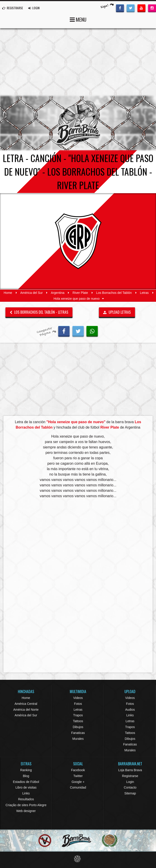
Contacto (130, 787)
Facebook (78, 770)
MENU (78, 19)
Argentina (58, 293)
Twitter (78, 776)
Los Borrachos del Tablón (114, 293)
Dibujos (78, 727)
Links (130, 715)
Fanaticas (78, 733)
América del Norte (26, 710)
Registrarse (130, 776)
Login (130, 782)
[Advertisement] (78, 62)
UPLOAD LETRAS (117, 312)
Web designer (26, 811)
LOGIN (34, 8)
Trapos (78, 715)
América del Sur (32, 293)
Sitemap (130, 793)
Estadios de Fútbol (26, 782)
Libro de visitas (26, 787)
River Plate (80, 293)
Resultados (26, 799)
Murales (78, 739)
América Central (26, 704)
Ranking (26, 770)
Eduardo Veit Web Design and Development (78, 859)
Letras (144, 293)
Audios (130, 710)
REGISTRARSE (13, 8)
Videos (78, 698)
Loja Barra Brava (130, 770)
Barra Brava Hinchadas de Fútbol (78, 123)
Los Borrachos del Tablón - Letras (39, 312)
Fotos (78, 704)
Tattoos (78, 721)
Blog (26, 776)
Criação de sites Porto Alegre (26, 805)
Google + (78, 782)
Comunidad (78, 787)
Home (8, 293)
